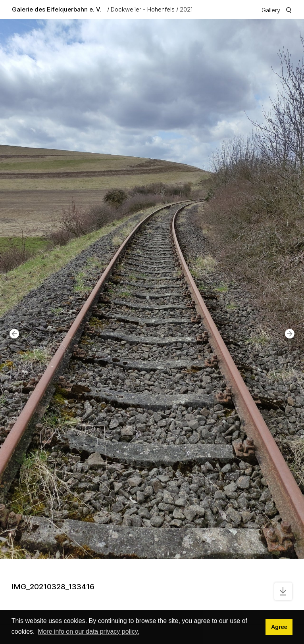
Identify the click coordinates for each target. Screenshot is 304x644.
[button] (14, 334)
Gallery (271, 10)
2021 (186, 9)
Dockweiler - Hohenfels (143, 9)
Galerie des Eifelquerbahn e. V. (57, 9)
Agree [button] (279, 627)
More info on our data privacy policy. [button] (89, 632)
